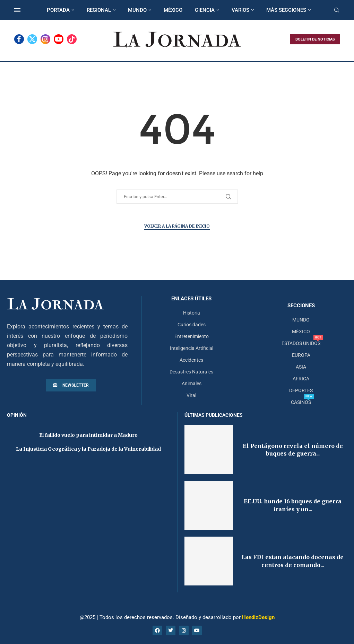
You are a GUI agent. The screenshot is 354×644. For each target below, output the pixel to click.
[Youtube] (59, 39)
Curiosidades (192, 325)
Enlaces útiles (191, 299)
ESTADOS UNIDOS (301, 343)
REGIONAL (99, 10)
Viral (191, 395)
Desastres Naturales (191, 372)
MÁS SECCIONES (286, 10)
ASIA (301, 367)
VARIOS (240, 10)
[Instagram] (45, 39)
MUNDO (137, 10)
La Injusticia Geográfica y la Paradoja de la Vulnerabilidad (88, 449)
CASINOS (301, 402)
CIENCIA (205, 10)
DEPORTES (301, 390)
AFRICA (301, 379)
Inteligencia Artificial (192, 348)
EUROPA (301, 355)
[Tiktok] (72, 39)
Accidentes (191, 360)
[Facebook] (19, 39)
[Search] (337, 10)
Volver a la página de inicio (177, 226)
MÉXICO (173, 10)
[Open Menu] (17, 10)
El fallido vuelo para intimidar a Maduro (88, 435)
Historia (192, 313)
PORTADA (58, 10)
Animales (192, 383)
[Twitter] (32, 39)
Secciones (301, 306)
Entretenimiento (192, 336)
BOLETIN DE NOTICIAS (315, 39)
